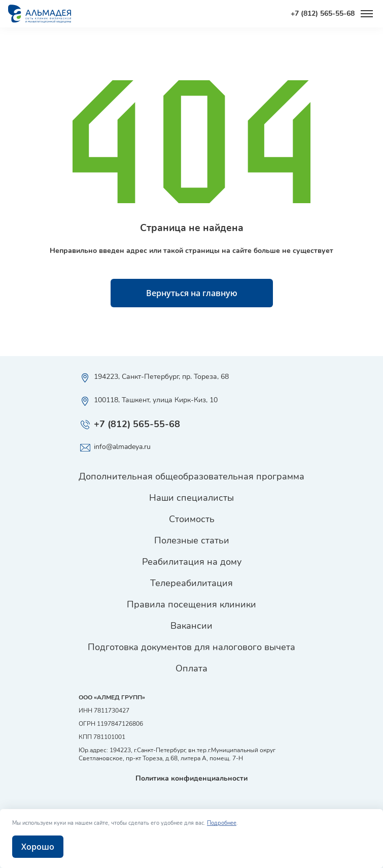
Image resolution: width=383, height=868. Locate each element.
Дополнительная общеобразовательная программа (191, 476)
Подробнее (222, 823)
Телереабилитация (191, 583)
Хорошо (38, 847)
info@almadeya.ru (115, 448)
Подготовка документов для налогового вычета (191, 647)
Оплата (191, 668)
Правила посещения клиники (191, 604)
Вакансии (191, 626)
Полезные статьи (192, 540)
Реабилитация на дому (192, 562)
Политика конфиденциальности (191, 778)
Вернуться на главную (192, 293)
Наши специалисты (191, 498)
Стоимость (192, 519)
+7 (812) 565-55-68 (323, 14)
